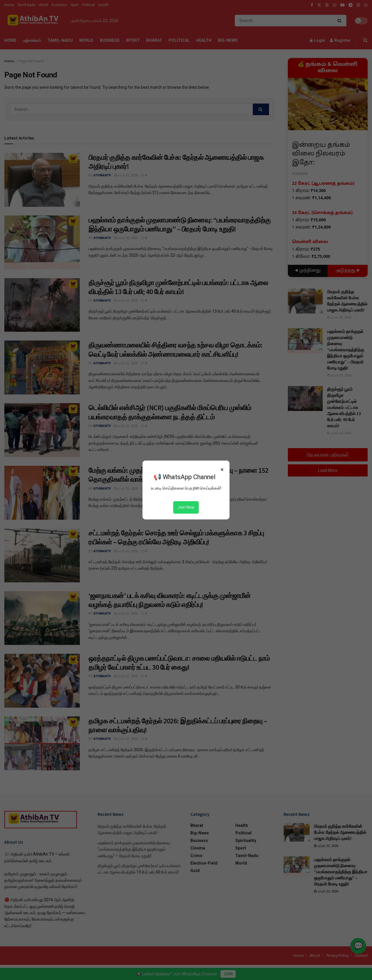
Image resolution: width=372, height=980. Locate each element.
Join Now (186, 507)
